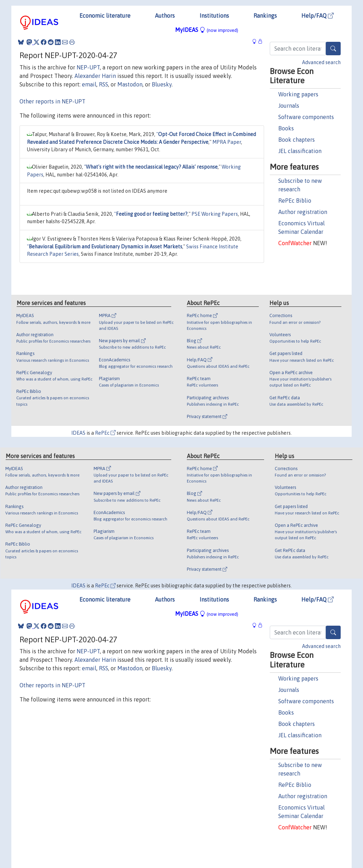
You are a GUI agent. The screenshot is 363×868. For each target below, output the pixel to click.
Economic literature (105, 16)
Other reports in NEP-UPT (52, 101)
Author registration (303, 212)
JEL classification (300, 151)
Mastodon (130, 84)
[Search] (333, 49)
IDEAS (78, 433)
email (89, 84)
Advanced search (321, 62)
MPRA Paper (227, 142)
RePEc (105, 433)
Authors (165, 16)
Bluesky (162, 84)
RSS (104, 84)
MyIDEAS (207, 30)
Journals (289, 106)
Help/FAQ (317, 16)
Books (286, 128)
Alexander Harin (95, 76)
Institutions (214, 16)
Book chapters (297, 140)
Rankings (265, 16)
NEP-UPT (88, 67)
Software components (306, 117)
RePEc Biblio (295, 201)
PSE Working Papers (215, 214)
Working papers (298, 94)
